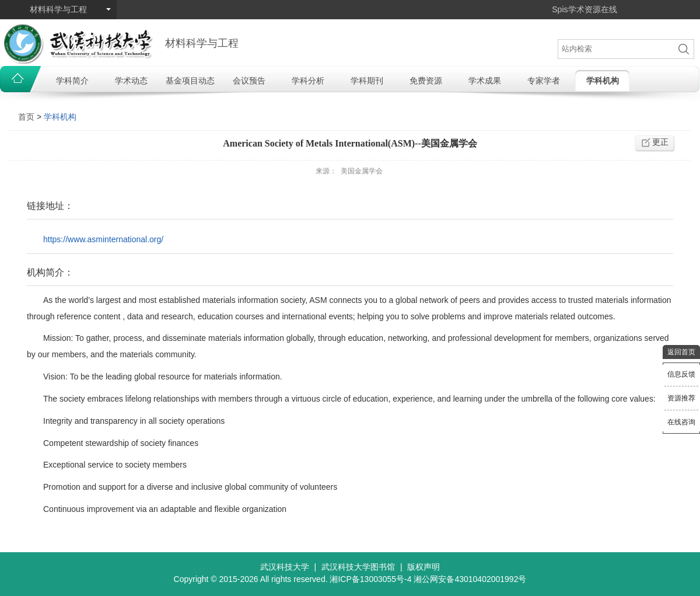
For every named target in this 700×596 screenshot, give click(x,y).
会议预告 (249, 81)
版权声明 (423, 567)
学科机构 (603, 81)
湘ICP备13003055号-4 (370, 579)
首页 (26, 117)
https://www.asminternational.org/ (103, 239)
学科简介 (72, 81)
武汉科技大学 (285, 567)
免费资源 (426, 81)
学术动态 (131, 81)
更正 (660, 142)
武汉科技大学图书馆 (358, 567)
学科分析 (308, 81)
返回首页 (681, 352)
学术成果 (485, 81)
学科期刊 (367, 81)
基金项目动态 (190, 81)
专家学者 (544, 81)
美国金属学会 (362, 171)
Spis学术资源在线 (584, 9)
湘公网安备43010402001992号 (470, 579)
